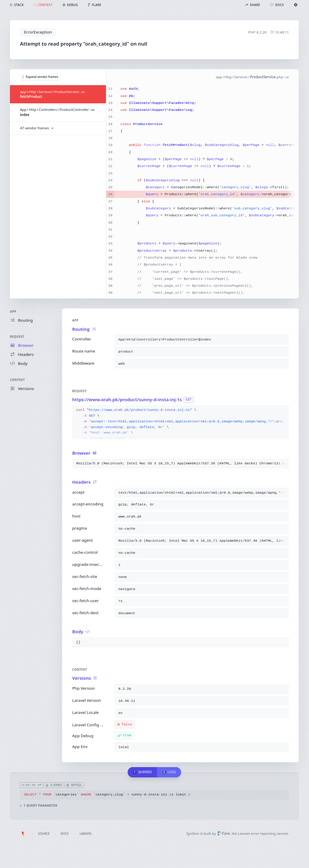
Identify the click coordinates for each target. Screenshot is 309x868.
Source (44, 834)
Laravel (86, 834)
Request (17, 337)
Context (17, 380)
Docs (65, 834)
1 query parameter (39, 806)
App (13, 311)
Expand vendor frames (40, 77)
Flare (224, 833)
